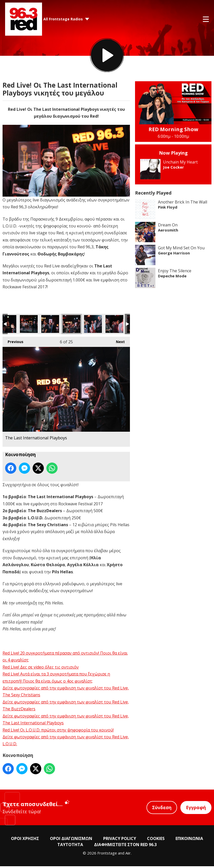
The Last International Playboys (29, 326)
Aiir (128, 855)
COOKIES (156, 840)
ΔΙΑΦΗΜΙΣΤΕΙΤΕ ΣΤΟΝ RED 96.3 (125, 846)
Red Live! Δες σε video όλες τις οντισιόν (41, 669)
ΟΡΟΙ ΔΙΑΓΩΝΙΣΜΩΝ (71, 840)
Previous (13, 342)
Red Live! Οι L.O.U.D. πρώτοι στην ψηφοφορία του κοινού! (58, 731)
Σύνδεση (161, 809)
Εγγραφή (196, 809)
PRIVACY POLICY (120, 840)
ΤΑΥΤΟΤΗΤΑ (70, 846)
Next (118, 342)
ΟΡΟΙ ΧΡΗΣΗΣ (25, 840)
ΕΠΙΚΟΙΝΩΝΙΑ (189, 840)
